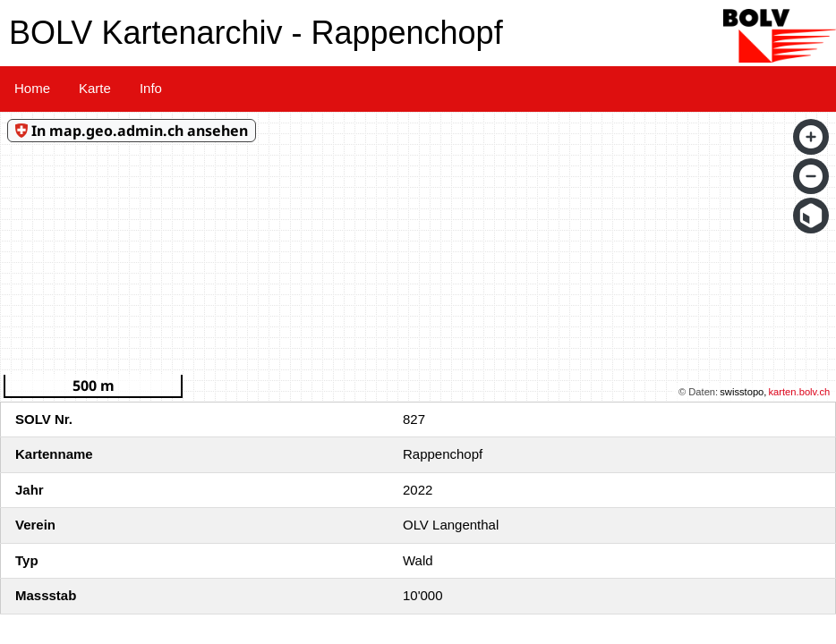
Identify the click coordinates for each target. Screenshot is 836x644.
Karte (95, 88)
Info (151, 88)
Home (32, 88)
